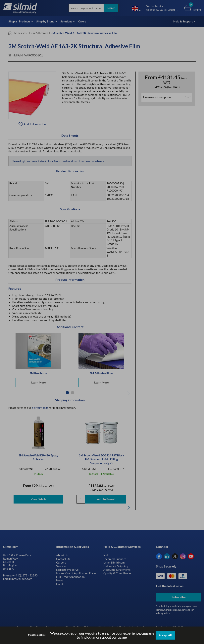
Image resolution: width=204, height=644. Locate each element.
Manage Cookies (37, 635)
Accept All (165, 635)
